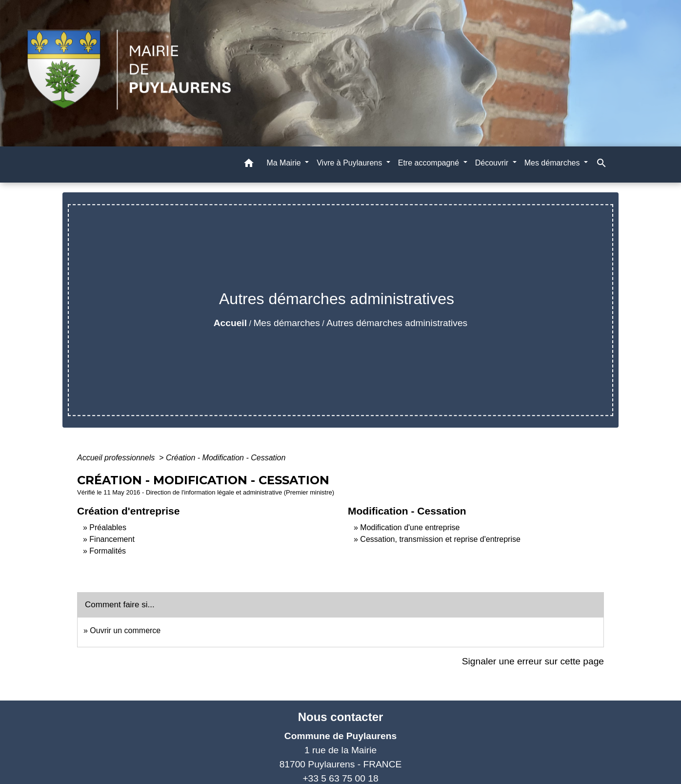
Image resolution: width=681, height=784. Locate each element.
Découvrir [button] (493, 163)
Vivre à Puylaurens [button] (350, 163)
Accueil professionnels (117, 458)
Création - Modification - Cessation (226, 458)
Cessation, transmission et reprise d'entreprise (440, 539)
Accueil (230, 323)
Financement (112, 539)
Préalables (108, 527)
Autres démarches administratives (397, 323)
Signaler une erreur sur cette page (533, 661)
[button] (249, 165)
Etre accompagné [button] (430, 163)
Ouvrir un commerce (125, 630)
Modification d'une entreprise (410, 527)
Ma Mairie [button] (285, 163)
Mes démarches (287, 323)
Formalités (108, 551)
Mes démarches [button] (553, 163)
